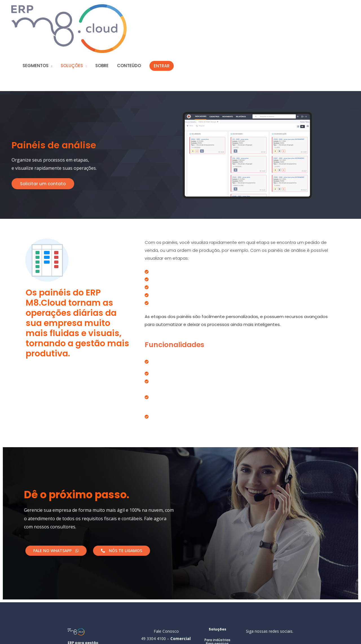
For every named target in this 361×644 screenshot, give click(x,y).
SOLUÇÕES (118, 13)
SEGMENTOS (82, 13)
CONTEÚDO (176, 13)
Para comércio (217, 599)
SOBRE (148, 13)
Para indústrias (217, 592)
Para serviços (217, 596)
